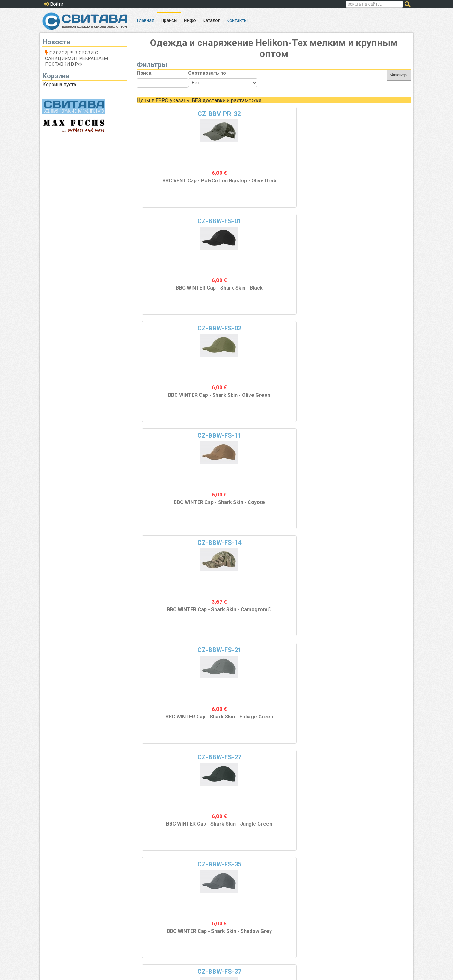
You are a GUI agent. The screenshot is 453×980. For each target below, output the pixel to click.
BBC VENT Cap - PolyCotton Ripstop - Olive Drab (171, 187)
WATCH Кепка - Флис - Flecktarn (376, 721)
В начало (150, 869)
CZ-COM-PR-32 (171, 544)
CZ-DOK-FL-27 (171, 758)
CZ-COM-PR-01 (171, 436)
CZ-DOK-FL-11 (376, 544)
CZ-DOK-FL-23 (376, 651)
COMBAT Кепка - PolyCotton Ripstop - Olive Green (239, 509)
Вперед (303, 869)
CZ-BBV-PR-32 (171, 114)
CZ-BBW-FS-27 (308, 221)
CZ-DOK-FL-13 (171, 651)
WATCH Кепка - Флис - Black (239, 613)
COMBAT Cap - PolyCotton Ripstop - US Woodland (308, 509)
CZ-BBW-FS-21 (239, 221)
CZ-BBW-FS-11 (376, 114)
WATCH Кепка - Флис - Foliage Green (308, 721)
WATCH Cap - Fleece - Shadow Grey (308, 828)
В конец (328, 869)
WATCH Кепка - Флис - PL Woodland (308, 613)
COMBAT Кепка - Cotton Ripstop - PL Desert (376, 401)
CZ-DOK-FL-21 (308, 651)
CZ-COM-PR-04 (376, 436)
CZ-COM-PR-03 (308, 436)
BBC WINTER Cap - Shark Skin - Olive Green (308, 187)
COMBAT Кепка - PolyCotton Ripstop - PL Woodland (376, 509)
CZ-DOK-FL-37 (376, 758)
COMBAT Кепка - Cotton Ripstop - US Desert (308, 401)
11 (273, 869)
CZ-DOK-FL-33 (240, 758)
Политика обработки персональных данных (363, 933)
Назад (173, 869)
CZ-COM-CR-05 (308, 328)
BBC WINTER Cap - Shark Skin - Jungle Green (308, 294)
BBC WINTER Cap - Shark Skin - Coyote (376, 184)
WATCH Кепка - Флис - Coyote (376, 613)
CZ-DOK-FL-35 (308, 758)
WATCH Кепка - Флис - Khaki (171, 721)
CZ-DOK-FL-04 (308, 544)
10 (260, 869)
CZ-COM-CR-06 (376, 328)
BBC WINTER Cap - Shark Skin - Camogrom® (171, 294)
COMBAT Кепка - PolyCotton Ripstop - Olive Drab (171, 616)
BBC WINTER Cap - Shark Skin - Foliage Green (239, 294)
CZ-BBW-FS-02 (308, 114)
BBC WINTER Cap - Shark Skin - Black (240, 184)
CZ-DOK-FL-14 (240, 651)
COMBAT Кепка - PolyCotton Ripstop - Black (171, 509)
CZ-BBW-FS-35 (376, 221)
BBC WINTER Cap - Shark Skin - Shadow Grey (376, 294)
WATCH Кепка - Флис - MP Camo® (239, 828)
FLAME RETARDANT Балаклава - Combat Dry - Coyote (240, 412)
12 (285, 869)
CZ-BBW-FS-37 (171, 328)
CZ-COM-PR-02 (239, 436)
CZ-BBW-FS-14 (171, 221)
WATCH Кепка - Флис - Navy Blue (376, 828)
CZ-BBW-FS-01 (239, 114)
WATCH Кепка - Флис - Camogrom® (239, 721)
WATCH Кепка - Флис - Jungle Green (171, 828)
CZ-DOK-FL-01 (240, 544)
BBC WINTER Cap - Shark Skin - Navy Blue (171, 398)
